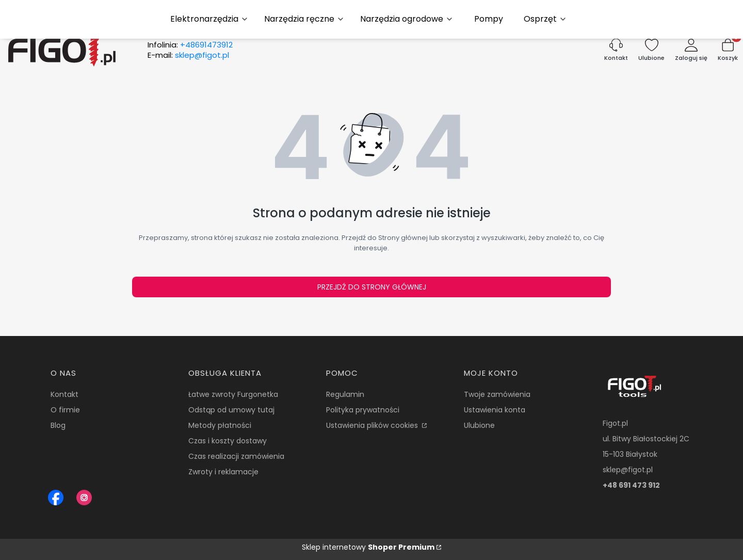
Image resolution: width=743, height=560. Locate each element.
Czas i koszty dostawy (228, 441)
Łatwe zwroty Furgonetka (233, 394)
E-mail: (188, 55)
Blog (58, 425)
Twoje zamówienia (497, 394)
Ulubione (479, 425)
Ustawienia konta (495, 410)
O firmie (65, 410)
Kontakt (64, 394)
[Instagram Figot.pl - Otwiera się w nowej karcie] (84, 498)
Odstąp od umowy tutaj (231, 410)
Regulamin (345, 394)
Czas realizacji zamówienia (236, 456)
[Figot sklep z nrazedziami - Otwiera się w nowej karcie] (56, 498)
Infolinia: (190, 45)
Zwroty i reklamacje (223, 472)
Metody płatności (220, 425)
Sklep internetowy (368, 547)
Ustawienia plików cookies (373, 425)
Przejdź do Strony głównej (372, 287)
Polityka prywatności (363, 410)
